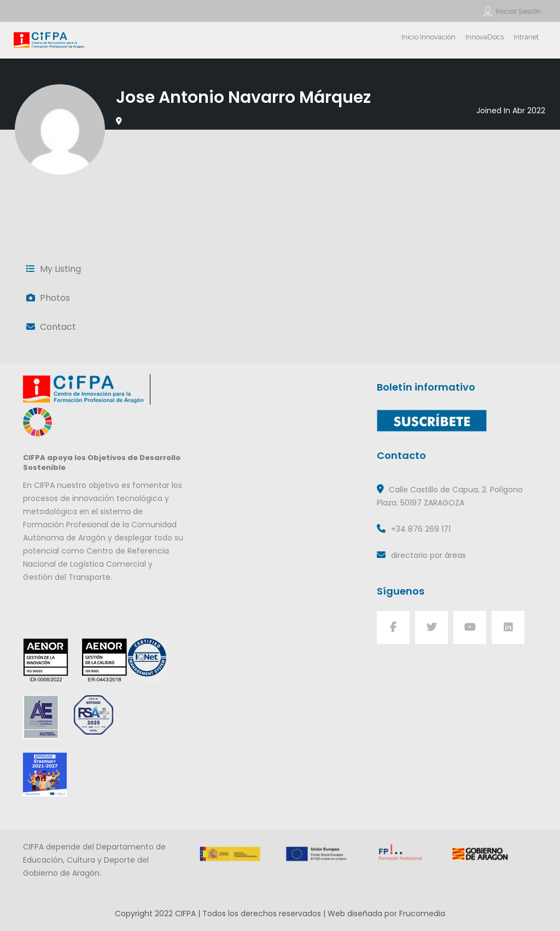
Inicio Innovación (428, 37)
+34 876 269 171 (421, 529)
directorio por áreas (428, 555)
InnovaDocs (485, 37)
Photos (48, 298)
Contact (51, 327)
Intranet (526, 37)
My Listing (54, 269)
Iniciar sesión (518, 11)
